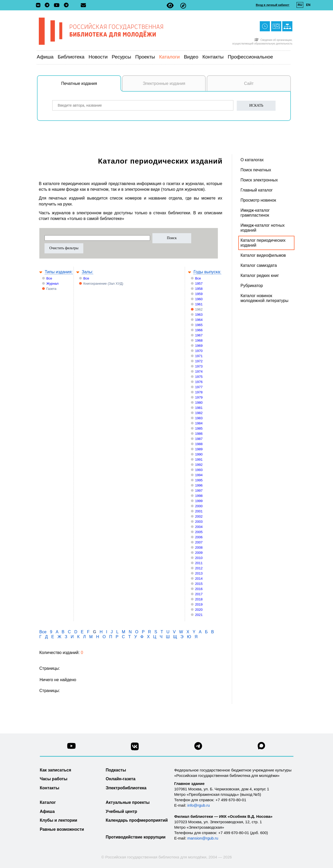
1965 (199, 325)
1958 (199, 289)
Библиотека (71, 57)
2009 (199, 553)
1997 (199, 491)
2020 (199, 610)
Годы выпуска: (207, 272)
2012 (199, 568)
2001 (199, 511)
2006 (199, 537)
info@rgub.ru (199, 805)
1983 (199, 418)
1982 (199, 413)
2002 (199, 516)
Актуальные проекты (128, 802)
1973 (199, 366)
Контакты (213, 57)
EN (308, 5)
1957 (199, 284)
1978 (199, 392)
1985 (199, 428)
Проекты (145, 57)
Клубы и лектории (59, 820)
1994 (199, 475)
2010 (199, 558)
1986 (199, 434)
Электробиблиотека (126, 788)
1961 (199, 304)
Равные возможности (62, 829)
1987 (199, 439)
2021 (199, 615)
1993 (199, 470)
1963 (199, 315)
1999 (199, 501)
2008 (199, 547)
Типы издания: (59, 272)
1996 (199, 485)
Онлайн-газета (121, 779)
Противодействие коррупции (136, 837)
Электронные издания (164, 83)
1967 (199, 335)
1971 (199, 356)
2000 (199, 506)
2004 (199, 527)
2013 (199, 573)
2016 (199, 589)
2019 (199, 604)
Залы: (87, 272)
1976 (199, 382)
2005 (199, 532)
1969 (199, 346)
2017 (199, 594)
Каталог (48, 802)
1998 (199, 496)
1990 (199, 454)
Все (49, 278)
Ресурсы (121, 57)
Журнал (52, 284)
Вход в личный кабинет (273, 5)
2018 (199, 599)
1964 (199, 320)
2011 (199, 563)
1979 (199, 397)
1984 (199, 423)
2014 (199, 579)
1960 (199, 299)
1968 (199, 340)
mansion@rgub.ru (203, 838)
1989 (199, 449)
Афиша (45, 57)
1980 (199, 403)
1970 (199, 351)
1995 (199, 480)
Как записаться (55, 770)
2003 (199, 522)
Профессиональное (250, 57)
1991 (199, 459)
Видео (191, 57)
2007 (199, 542)
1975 (199, 377)
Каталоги (169, 57)
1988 (199, 444)
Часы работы (54, 779)
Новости (98, 57)
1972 (199, 361)
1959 (199, 294)
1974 (199, 372)
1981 (199, 408)
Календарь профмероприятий (137, 820)
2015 (199, 584)
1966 (199, 330)
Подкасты (116, 770)
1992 (199, 465)
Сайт (249, 83)
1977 (199, 387)
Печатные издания (91, 86)
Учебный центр (121, 811)
